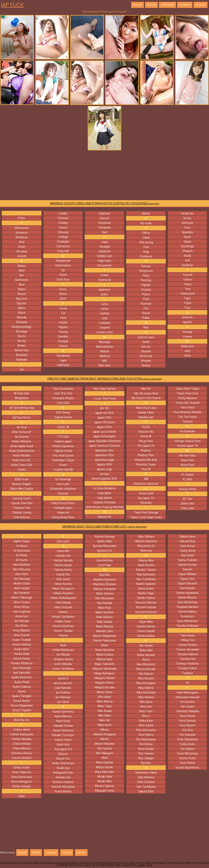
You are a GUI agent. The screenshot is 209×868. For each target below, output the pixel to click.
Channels (185, 5)
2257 (149, 865)
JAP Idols (201, 5)
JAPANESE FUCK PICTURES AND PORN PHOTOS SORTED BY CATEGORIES (104, 203)
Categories (167, 5)
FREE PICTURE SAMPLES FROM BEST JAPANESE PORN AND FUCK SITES (105, 379)
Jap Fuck (12, 5)
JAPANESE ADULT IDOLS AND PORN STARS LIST (104, 527)
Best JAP (151, 5)
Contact (141, 865)
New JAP (138, 5)
